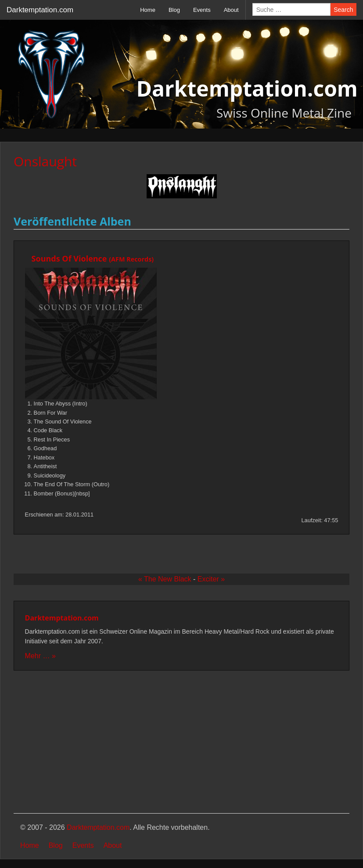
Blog (174, 10)
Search (343, 10)
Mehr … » (40, 656)
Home (148, 10)
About (231, 10)
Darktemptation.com (40, 10)
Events (202, 10)
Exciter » (211, 579)
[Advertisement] (181, 743)
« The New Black (165, 579)
